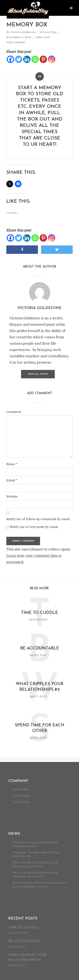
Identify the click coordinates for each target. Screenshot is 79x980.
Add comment (16, 42)
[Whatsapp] (35, 59)
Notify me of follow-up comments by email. (38, 519)
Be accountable (40, 648)
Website (12, 497)
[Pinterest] (43, 59)
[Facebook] (10, 59)
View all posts (38, 374)
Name (12, 464)
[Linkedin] (27, 59)
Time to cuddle (39, 613)
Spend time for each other (39, 728)
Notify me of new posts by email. (34, 527)
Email (12, 480)
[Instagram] (52, 59)
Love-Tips (50, 32)
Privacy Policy (21, 796)
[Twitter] (19, 59)
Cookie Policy (21, 789)
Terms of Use (21, 802)
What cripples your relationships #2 (40, 687)
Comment (14, 412)
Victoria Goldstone (23, 32)
